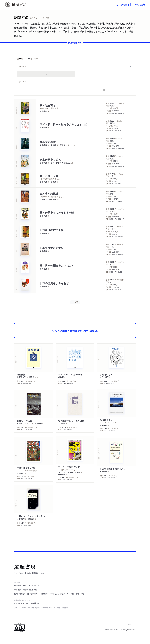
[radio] (46, 74)
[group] (75, 74)
